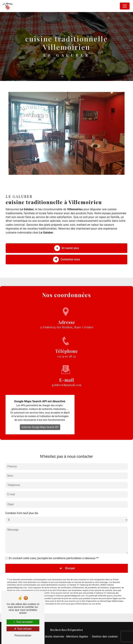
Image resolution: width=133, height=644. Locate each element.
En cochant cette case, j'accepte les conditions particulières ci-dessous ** (54, 553)
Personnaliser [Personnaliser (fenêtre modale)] (23, 635)
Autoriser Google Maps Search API (40, 422)
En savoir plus (66, 248)
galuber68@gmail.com (66, 375)
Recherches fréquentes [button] (66, 630)
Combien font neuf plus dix (22, 508)
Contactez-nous (66, 259)
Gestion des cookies (105, 637)
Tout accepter (23, 622)
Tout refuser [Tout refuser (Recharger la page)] (23, 629)
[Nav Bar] (125, 6)
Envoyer (70, 563)
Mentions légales (77, 637)
